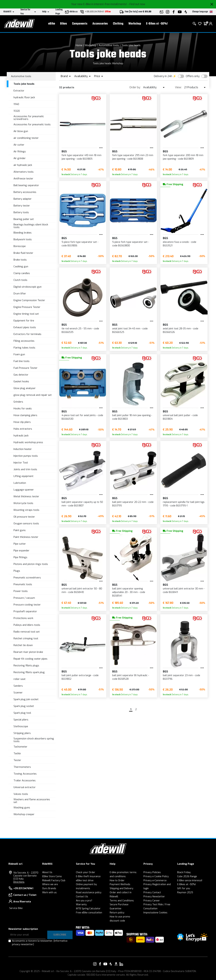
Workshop (135, 24)
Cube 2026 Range (187, 876)
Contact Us (82, 897)
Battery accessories (25, 192)
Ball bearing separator (26, 185)
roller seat (19, 679)
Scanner (18, 693)
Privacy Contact (152, 892)
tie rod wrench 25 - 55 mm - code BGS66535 (80, 330)
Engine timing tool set (26, 314)
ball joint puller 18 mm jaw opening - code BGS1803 (132, 417)
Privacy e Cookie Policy (156, 876)
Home (79, 45)
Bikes (64, 24)
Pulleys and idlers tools (27, 625)
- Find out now (136, 4)
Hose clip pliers (22, 422)
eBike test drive (85, 880)
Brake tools (20, 260)
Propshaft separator (25, 611)
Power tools (21, 591)
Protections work (23, 618)
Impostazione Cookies (155, 913)
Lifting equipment (23, 476)
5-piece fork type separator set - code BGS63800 (131, 244)
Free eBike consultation (89, 913)
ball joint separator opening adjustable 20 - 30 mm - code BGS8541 (129, 592)
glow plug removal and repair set (33, 395)
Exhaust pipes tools (25, 327)
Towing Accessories (25, 774)
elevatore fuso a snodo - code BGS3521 (180, 244)
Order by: (135, 87)
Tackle (17, 753)
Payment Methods (120, 884)
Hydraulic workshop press (28, 442)
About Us (47, 872)
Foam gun (19, 354)
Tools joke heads (131, 45)
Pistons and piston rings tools (31, 564)
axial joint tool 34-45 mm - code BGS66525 (130, 330)
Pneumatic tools (23, 584)
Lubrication (20, 483)
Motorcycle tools (23, 503)
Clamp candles (22, 273)
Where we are (50, 884)
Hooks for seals (23, 409)
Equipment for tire (24, 321)
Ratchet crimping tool (26, 638)
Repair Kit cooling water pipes (30, 659)
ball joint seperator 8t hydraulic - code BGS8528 (131, 677)
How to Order (117, 880)
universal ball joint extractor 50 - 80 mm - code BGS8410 (82, 590)
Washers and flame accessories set (32, 801)
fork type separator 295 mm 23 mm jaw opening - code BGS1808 (133, 157)
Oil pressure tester (24, 517)
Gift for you (184, 888)
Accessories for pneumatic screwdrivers (29, 118)
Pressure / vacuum (24, 598)
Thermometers (22, 767)
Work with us (49, 892)
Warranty (81, 905)
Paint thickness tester (26, 537)
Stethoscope (21, 726)
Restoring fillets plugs (26, 666)
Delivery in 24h (163, 76)
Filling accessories (24, 341)
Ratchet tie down (23, 645)
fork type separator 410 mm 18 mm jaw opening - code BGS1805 (82, 157)
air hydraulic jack (23, 165)
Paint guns (20, 530)
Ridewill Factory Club (54, 880)
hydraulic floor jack (24, 97)
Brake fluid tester (23, 253)
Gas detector (21, 375)
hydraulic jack (21, 436)
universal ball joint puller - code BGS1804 (180, 417)
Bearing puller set (24, 219)
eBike (52, 24)
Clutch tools (20, 280)
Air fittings (20, 151)
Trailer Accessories (25, 780)
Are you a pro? (84, 901)
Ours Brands (49, 888)
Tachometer (20, 747)
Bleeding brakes (23, 233)
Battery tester (22, 206)
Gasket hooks (21, 381)
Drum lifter (20, 294)
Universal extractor (25, 787)
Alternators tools (24, 172)
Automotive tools (109, 45)
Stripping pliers (22, 733)
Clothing (118, 24)
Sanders (18, 686)
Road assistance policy (89, 892)
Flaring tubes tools (24, 348)
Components (80, 24)
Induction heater (23, 449)
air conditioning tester (26, 138)
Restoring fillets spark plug (29, 672)
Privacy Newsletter (154, 897)
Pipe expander (21, 551)
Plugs (17, 571)
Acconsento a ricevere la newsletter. (40, 943)
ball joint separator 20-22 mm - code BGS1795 (133, 504)
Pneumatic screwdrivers (27, 578)
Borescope (20, 246)
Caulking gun (21, 266)
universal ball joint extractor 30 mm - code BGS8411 (184, 590)
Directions (19, 882)
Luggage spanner (24, 490)
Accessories (100, 24)
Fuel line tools (22, 361)
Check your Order (86, 872)
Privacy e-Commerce (155, 880)
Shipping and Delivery (122, 888)
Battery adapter (23, 199)
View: (178, 87)
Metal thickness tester (26, 496)
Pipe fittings (20, 557)
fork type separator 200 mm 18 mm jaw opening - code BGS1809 (183, 157)
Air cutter (19, 145)
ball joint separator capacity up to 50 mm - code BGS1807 (82, 504)
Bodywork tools (23, 239)
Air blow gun (21, 131)
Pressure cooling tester (27, 605)
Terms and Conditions (122, 901)
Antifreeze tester (23, 179)
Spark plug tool (22, 713)
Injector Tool (21, 463)
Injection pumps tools (26, 456)
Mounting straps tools (26, 510)
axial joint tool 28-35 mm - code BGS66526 (181, 330)
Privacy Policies (152, 872)
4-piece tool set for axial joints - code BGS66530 (82, 417)
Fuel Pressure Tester (25, 368)
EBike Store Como (52, 876)
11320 (17, 111)
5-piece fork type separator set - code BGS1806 (80, 244)
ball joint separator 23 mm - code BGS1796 (181, 677)
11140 (16, 104)
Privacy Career (152, 901)
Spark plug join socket (26, 699)
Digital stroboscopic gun (28, 287)
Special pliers (21, 720)
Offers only (193, 76)
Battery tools (21, 212)
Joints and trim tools (25, 469)
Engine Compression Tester (29, 300)
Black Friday (184, 872)
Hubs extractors (23, 429)
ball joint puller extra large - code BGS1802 (80, 677)
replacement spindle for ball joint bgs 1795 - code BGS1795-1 (184, 504)
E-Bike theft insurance (88, 876)
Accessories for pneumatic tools (32, 124)
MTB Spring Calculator (88, 909)
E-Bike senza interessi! (190, 880)
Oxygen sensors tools (26, 523)
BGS (64, 151)
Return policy (117, 913)
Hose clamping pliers (25, 415)
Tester (17, 760)
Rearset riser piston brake (28, 652)
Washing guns (22, 808)
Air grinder (20, 158)
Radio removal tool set (27, 632)
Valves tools (21, 794)
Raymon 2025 (185, 892)
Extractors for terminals (27, 334)
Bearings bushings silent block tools (31, 226)
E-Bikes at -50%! (157, 24)
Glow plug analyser (25, 388)
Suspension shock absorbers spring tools (34, 740)
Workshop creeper (24, 814)
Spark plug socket (24, 706)
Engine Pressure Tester (27, 307)
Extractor (19, 91)
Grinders (18, 402)
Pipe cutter (20, 544)
